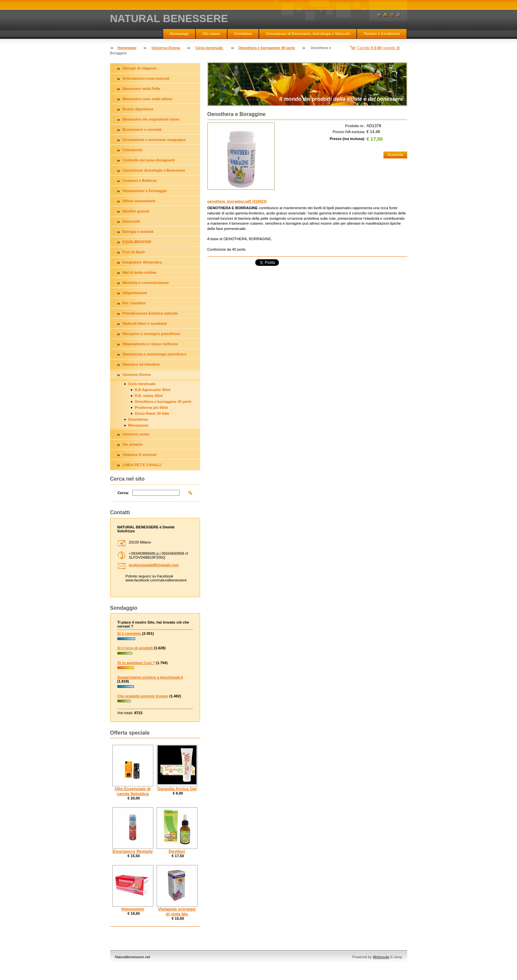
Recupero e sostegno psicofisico (152, 334)
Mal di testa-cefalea (140, 272)
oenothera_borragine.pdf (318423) (237, 201)
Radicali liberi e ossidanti (145, 323)
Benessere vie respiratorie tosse (151, 119)
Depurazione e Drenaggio (145, 191)
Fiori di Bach (134, 252)
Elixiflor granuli (136, 211)
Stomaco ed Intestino (141, 364)
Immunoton (133, 909)
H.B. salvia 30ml (149, 396)
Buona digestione (138, 109)
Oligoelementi (135, 293)
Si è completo (130, 633)
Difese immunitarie (139, 201)
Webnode (381, 957)
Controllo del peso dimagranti (149, 160)
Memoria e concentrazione (146, 283)
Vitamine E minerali (140, 455)
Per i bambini (134, 303)
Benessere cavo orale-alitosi (148, 99)
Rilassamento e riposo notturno (150, 344)
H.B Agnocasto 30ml (153, 390)
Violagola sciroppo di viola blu (177, 911)
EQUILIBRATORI (137, 242)
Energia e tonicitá (138, 232)
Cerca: (123, 493)
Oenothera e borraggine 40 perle (267, 48)
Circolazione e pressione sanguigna (154, 140)
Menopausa (138, 425)
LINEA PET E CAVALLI (142, 465)
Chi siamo (211, 34)
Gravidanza (138, 419)
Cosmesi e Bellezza (140, 181)
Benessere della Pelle (141, 89)
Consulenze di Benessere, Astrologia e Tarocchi (308, 34)
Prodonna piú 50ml (152, 407)
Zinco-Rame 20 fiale (152, 413)
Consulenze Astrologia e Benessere (154, 170)
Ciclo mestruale (210, 48)
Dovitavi (177, 851)
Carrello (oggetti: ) (379, 48)
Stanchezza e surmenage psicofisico (155, 354)
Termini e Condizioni (382, 34)
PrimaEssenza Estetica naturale (151, 313)
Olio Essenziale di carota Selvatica (133, 791)
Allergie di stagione (140, 68)
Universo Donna (166, 48)
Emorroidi (131, 221)
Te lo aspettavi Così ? (136, 663)
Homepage (179, 34)
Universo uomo (136, 434)
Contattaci (243, 34)
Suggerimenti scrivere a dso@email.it (150, 677)
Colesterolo (133, 150)
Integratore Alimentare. (143, 262)
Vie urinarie (133, 444)
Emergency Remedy (133, 851)
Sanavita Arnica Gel (177, 789)
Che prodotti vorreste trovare (143, 696)
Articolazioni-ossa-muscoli (146, 78)
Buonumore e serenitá (142, 129)
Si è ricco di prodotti (135, 648)
